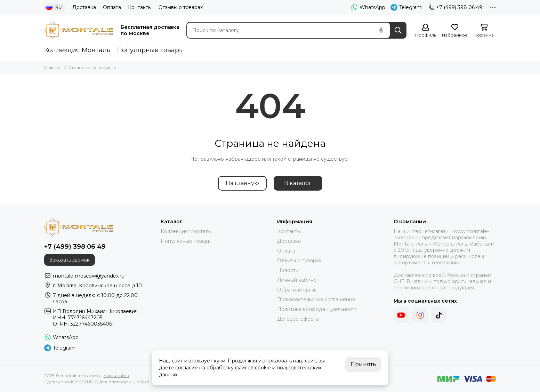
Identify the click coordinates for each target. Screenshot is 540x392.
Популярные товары (151, 50)
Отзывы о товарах (181, 7)
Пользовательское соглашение (316, 299)
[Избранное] (455, 31)
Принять (363, 364)
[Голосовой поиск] (381, 30)
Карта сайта (116, 375)
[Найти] (398, 30)
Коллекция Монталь (77, 50)
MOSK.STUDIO (83, 382)
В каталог (298, 183)
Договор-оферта (298, 319)
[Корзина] (484, 31)
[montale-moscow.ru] (79, 30)
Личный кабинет (298, 280)
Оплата (112, 7)
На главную (242, 183)
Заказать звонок (70, 260)
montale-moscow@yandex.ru (89, 276)
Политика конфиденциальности (317, 309)
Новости (288, 270)
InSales (142, 382)
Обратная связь (297, 290)
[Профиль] (426, 31)
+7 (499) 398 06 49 (456, 7)
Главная (53, 67)
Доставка (84, 7)
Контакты (140, 7)
